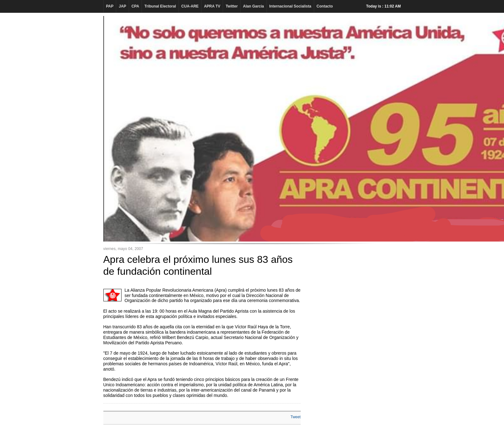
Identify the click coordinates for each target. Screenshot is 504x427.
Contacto (325, 6)
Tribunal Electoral (160, 6)
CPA (135, 6)
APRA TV (212, 6)
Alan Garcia (254, 6)
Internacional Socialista (290, 6)
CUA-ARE (190, 6)
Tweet (295, 417)
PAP (110, 6)
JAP (122, 6)
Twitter (231, 6)
